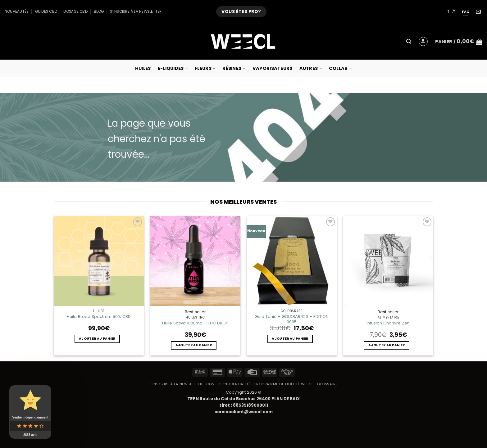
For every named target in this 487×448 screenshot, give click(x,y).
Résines (234, 68)
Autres (311, 68)
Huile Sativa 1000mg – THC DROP (195, 323)
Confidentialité (234, 384)
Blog (99, 11)
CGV (211, 384)
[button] (409, 41)
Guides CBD (46, 11)
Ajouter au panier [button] (97, 339)
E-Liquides (173, 68)
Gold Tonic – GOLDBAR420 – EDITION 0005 (292, 319)
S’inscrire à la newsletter (136, 11)
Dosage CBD (75, 11)
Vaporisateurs (273, 68)
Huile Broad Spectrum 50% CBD (99, 317)
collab (340, 68)
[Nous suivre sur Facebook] (448, 11)
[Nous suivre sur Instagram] (454, 11)
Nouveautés (17, 11)
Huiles (143, 68)
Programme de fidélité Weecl (284, 384)
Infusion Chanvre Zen (388, 323)
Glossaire (327, 384)
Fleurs (205, 68)
